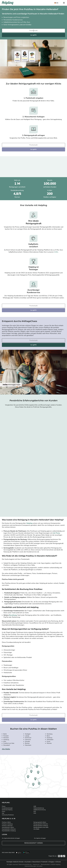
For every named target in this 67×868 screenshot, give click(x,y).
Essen (48, 741)
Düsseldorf (7, 745)
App (3, 813)
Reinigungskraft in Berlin (40, 822)
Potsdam (6, 736)
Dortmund (28, 738)
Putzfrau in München (7, 826)
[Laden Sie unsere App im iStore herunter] (19, 853)
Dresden (28, 741)
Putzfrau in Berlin (6, 822)
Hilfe (35, 813)
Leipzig (27, 736)
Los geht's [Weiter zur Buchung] (33, 35)
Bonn (48, 736)
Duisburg (49, 738)
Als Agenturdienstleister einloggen (11, 838)
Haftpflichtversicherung (40, 810)
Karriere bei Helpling (7, 810)
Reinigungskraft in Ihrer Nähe (41, 827)
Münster (49, 743)
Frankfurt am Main (9, 743)
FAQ (35, 811)
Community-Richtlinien (8, 815)
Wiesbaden (50, 740)
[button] (58, 3)
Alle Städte (6, 749)
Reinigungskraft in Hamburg (41, 826)
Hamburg (6, 740)
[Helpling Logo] (8, 3)
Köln (5, 741)
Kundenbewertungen (7, 808)
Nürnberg (50, 734)
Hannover (28, 740)
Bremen (27, 743)
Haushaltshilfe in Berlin (8, 827)
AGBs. (56, 252)
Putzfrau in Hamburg (7, 824)
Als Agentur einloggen (40, 838)
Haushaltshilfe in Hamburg (9, 831)
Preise (3, 811)
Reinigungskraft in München (41, 824)
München (6, 738)
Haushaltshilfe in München (9, 829)
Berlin (5, 734)
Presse (4, 806)
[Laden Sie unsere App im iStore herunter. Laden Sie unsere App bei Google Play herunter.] (26, 853)
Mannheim (28, 745)
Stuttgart (28, 734)
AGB (35, 806)
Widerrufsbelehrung (39, 808)
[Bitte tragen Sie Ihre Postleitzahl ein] (33, 31)
